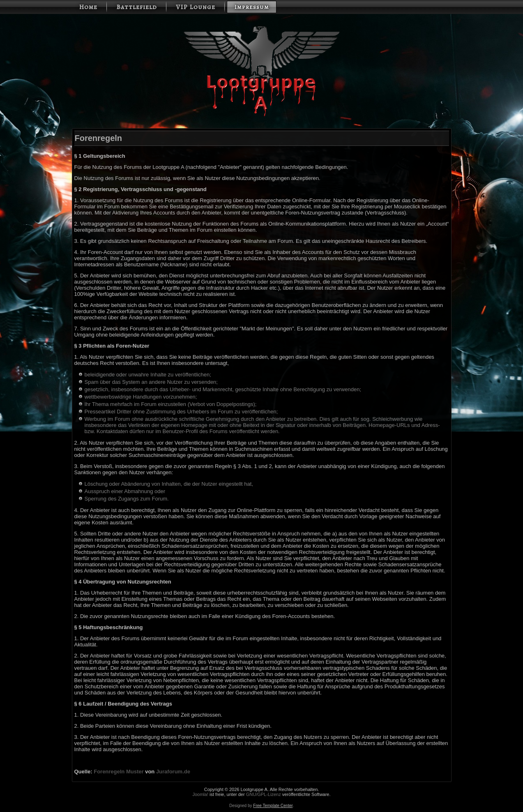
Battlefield (137, 7)
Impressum (252, 7)
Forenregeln (99, 138)
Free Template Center (273, 806)
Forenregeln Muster (119, 772)
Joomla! (200, 794)
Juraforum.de (173, 772)
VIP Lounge (196, 7)
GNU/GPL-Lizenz (264, 794)
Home (88, 7)
